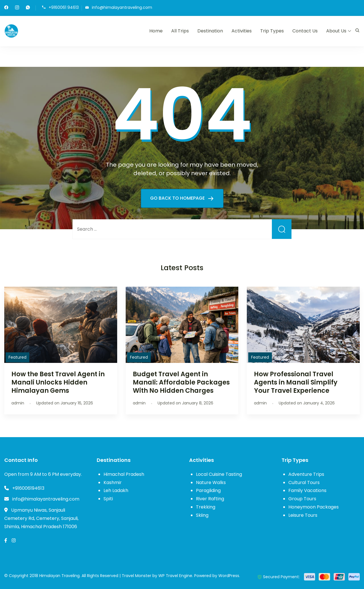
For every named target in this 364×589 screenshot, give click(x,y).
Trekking (206, 507)
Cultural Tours (304, 482)
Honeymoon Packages (314, 507)
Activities (242, 31)
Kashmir (113, 482)
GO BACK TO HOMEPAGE (178, 198)
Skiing (202, 515)
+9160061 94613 (64, 8)
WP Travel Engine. (176, 576)
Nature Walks (211, 482)
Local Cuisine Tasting (219, 474)
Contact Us (305, 31)
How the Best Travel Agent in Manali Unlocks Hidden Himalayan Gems (58, 382)
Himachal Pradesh (124, 474)
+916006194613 (28, 488)
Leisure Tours (303, 515)
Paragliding (208, 490)
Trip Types (272, 31)
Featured (17, 357)
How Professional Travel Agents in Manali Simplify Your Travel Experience (296, 382)
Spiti (108, 499)
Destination (210, 31)
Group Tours (302, 499)
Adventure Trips (306, 474)
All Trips (180, 31)
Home (156, 31)
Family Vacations (307, 490)
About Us (336, 31)
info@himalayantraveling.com (122, 8)
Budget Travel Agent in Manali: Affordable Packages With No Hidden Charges (181, 382)
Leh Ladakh (116, 490)
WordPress (229, 576)
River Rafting (210, 499)
